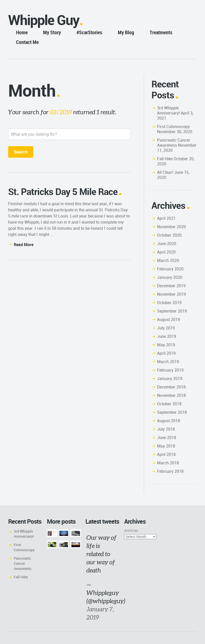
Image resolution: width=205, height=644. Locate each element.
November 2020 (171, 227)
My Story (52, 32)
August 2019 (169, 319)
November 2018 (171, 395)
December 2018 (171, 387)
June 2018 (167, 438)
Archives (131, 530)
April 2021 (166, 218)
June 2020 (167, 244)
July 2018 (166, 429)
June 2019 (167, 336)
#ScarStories (89, 32)
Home (22, 32)
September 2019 (172, 311)
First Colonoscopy (173, 126)
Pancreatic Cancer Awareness (174, 143)
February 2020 (170, 269)
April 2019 (166, 353)
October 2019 (169, 303)
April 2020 (166, 252)
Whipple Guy (44, 20)
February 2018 (170, 471)
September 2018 (172, 412)
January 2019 (170, 378)
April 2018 (166, 454)
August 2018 (169, 421)
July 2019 (166, 328)
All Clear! (165, 172)
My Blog (126, 32)
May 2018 (166, 446)
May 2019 (166, 345)
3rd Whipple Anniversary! (168, 110)
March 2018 (168, 463)
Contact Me (27, 42)
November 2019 (171, 294)
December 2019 (171, 286)
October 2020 (169, 235)
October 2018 (169, 404)
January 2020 (170, 277)
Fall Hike (165, 159)
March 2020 (168, 260)
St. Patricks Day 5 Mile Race (63, 191)
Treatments (161, 32)
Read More (24, 245)
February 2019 (170, 370)
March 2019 (168, 362)
